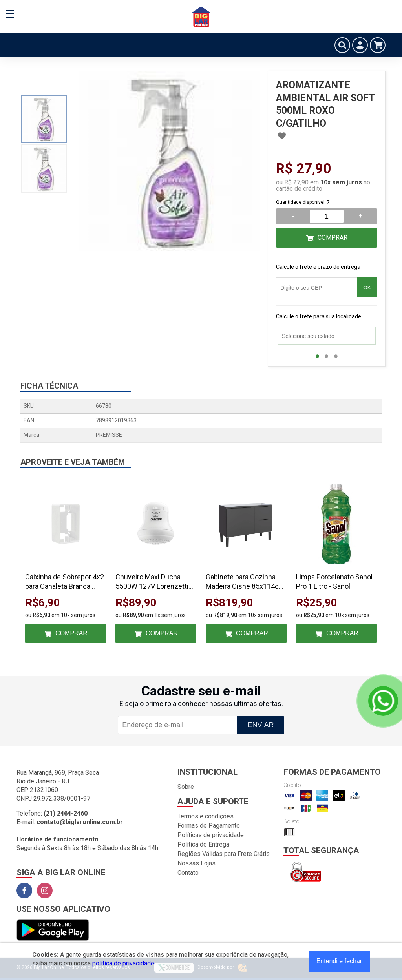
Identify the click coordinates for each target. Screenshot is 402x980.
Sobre (186, 787)
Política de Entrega (203, 844)
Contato (188, 873)
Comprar (333, 238)
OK (367, 287)
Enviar (260, 725)
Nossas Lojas (196, 863)
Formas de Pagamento (209, 826)
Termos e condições (206, 816)
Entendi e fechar (339, 961)
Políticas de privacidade (211, 835)
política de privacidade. (124, 963)
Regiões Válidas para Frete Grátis (224, 854)
